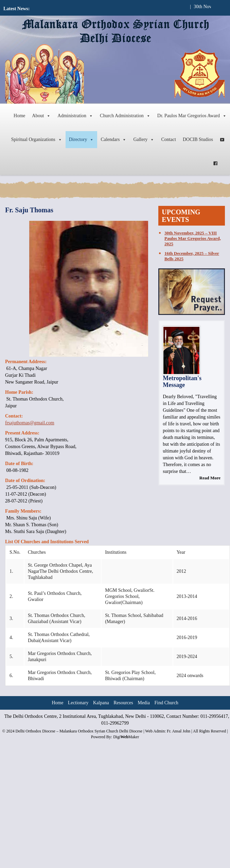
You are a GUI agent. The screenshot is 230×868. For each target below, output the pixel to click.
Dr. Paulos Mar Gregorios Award (192, 116)
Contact (169, 139)
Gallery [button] (144, 140)
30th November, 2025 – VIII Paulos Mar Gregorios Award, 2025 (193, 238)
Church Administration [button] (125, 116)
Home (19, 116)
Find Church (166, 703)
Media (144, 703)
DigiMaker (126, 737)
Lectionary (78, 703)
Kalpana (101, 703)
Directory (82, 140)
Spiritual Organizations (37, 140)
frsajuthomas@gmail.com (30, 423)
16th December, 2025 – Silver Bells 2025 (192, 256)
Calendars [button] (113, 140)
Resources (123, 703)
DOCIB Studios (198, 139)
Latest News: (16, 9)
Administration (75, 116)
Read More (210, 478)
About (41, 116)
